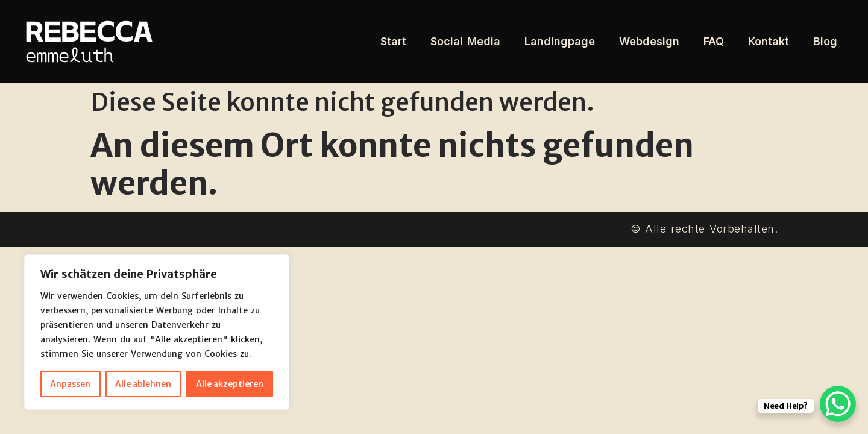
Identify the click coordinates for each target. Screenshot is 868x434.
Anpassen (70, 384)
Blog (825, 41)
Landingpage (560, 41)
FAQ (714, 41)
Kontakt (769, 41)
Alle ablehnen (143, 384)
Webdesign (649, 41)
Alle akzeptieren (230, 384)
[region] (157, 332)
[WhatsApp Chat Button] (838, 404)
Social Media (465, 41)
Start (393, 41)
